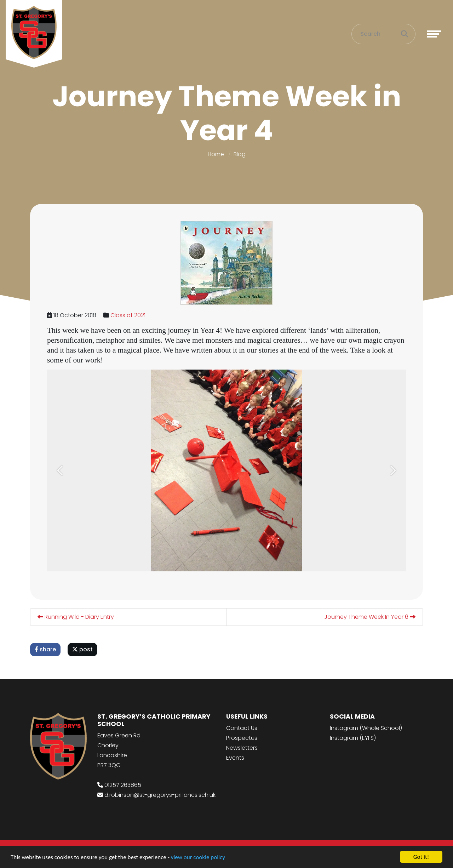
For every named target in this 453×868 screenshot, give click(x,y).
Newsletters (242, 748)
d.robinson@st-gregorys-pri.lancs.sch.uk (160, 795)
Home (216, 154)
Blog (240, 154)
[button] (61, 470)
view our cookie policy (198, 857)
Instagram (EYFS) (353, 738)
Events (235, 758)
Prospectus (242, 738)
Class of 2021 (128, 315)
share (45, 649)
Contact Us (242, 728)
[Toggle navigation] (434, 34)
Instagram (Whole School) (366, 728)
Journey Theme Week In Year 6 (370, 617)
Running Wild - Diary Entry (76, 617)
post (82, 649)
